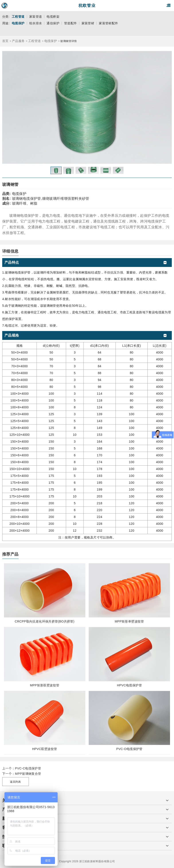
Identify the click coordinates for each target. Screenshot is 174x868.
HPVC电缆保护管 (129, 685)
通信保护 (53, 23)
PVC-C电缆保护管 (28, 768)
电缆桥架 (53, 17)
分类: (6, 17)
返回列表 (16, 782)
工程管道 (18, 17)
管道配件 (70, 23)
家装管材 (88, 23)
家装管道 (36, 17)
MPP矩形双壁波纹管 (45, 685)
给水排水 (36, 23)
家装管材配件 (108, 23)
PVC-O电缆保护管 (129, 749)
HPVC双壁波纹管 (45, 749)
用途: (6, 23)
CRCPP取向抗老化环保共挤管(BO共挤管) (45, 621)
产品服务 (18, 41)
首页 (5, 41)
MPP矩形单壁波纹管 (129, 621)
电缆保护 (18, 23)
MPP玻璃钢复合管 (28, 774)
